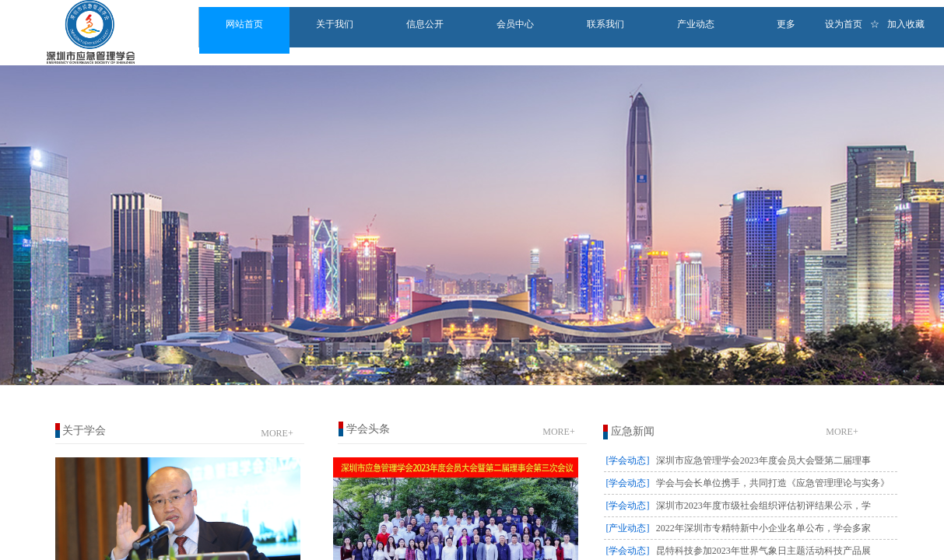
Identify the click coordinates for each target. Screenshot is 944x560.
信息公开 (425, 24)
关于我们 (335, 24)
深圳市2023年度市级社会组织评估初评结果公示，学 (763, 506)
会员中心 (515, 24)
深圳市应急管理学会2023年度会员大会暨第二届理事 (763, 460)
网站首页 (244, 24)
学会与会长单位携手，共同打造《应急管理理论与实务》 (773, 483)
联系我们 (605, 24)
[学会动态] (628, 460)
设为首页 (844, 24)
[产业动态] (628, 528)
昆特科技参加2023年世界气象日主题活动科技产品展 (763, 551)
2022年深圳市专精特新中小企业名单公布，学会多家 (763, 528)
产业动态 (696, 24)
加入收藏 (906, 24)
